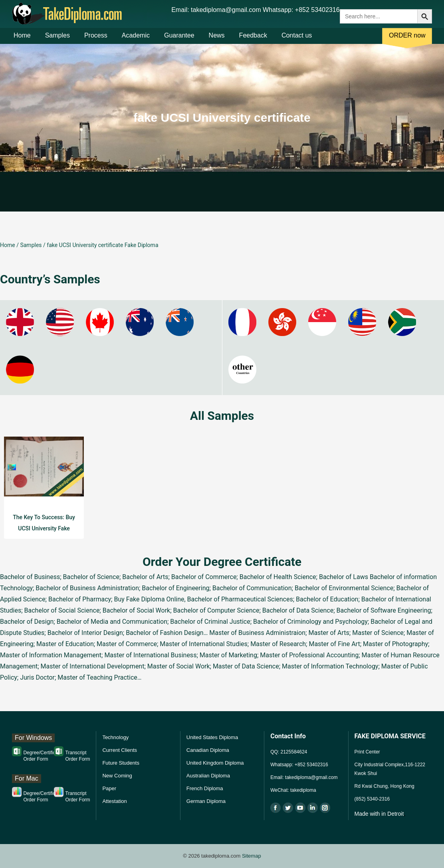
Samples (57, 39)
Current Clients (120, 750)
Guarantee (179, 39)
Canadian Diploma (208, 750)
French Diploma (205, 788)
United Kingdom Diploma (215, 763)
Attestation (114, 801)
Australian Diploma (208, 776)
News (217, 39)
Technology (115, 737)
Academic (136, 39)
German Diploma (206, 801)
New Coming (117, 776)
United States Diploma (212, 737)
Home (22, 39)
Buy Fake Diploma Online (149, 599)
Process (96, 39)
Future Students (121, 763)
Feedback (253, 39)
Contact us (297, 39)
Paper (109, 788)
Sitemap (252, 856)
